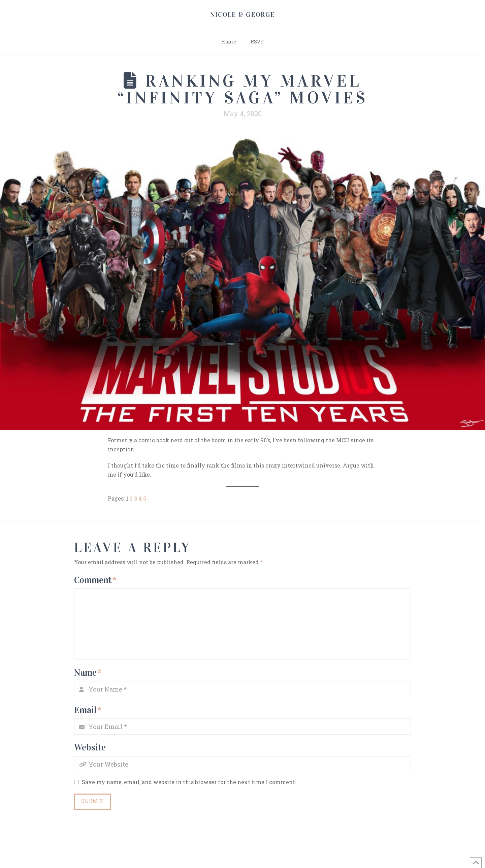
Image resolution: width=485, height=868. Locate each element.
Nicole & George (243, 14)
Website (90, 747)
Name (88, 672)
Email (88, 710)
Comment (95, 580)
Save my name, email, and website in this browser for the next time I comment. (189, 782)
